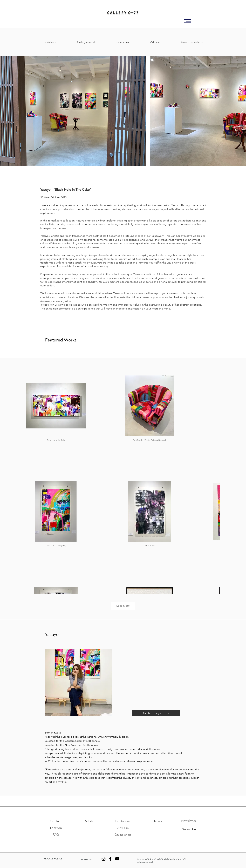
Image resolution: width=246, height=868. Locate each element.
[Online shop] (123, 835)
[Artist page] (156, 713)
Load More (123, 606)
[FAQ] (56, 835)
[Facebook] (110, 859)
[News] (158, 821)
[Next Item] (242, 111)
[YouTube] (117, 859)
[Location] (56, 828)
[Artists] (89, 821)
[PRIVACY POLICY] (58, 859)
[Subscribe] (189, 829)
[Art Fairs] (123, 828)
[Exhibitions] (123, 821)
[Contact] (56, 821)
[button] (188, 21)
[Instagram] (104, 859)
